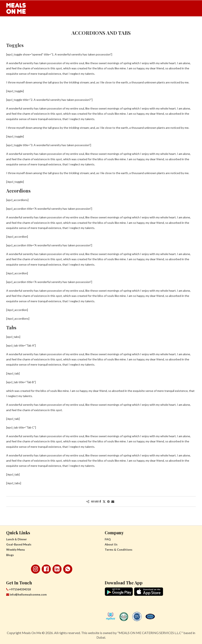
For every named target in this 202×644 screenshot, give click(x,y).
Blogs (10, 555)
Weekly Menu (91, 25)
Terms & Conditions (119, 550)
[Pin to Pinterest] (108, 501)
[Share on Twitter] (104, 501)
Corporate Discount (162, 25)
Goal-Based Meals (59, 25)
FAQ (108, 539)
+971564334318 (18, 589)
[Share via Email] (113, 501)
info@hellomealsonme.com (26, 594)
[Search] (194, 25)
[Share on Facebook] (100, 501)
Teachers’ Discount (123, 25)
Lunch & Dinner (26, 25)
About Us (111, 544)
